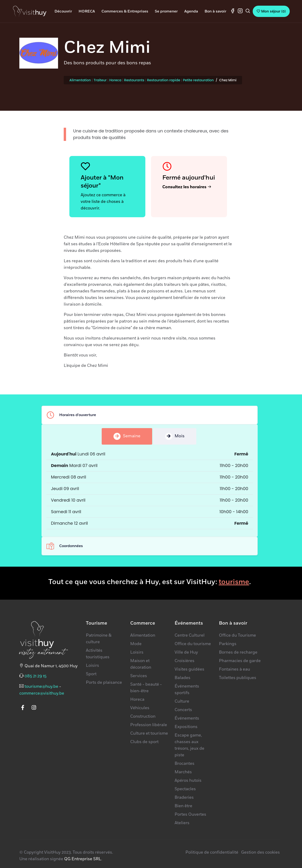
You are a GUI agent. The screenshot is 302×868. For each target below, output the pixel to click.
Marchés (183, 772)
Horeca (115, 80)
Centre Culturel (190, 635)
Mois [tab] (175, 436)
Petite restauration (198, 80)
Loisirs (92, 666)
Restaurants (134, 80)
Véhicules (140, 708)
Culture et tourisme (149, 733)
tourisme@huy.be (41, 687)
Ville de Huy (186, 652)
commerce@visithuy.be (42, 693)
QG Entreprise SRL (83, 859)
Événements (187, 718)
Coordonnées (65, 546)
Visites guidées (189, 669)
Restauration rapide (164, 80)
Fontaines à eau (235, 669)
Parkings (228, 644)
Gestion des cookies (260, 852)
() (271, 11)
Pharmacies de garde (240, 661)
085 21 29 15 (36, 676)
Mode (136, 644)
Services (139, 676)
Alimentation (80, 80)
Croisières (185, 661)
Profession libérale (149, 725)
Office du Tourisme (237, 635)
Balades (182, 678)
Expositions (186, 727)
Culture (182, 701)
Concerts (183, 710)
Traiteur (100, 80)
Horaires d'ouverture (71, 415)
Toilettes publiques (238, 678)
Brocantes (185, 764)
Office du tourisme (193, 644)
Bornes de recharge (238, 652)
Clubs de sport (144, 742)
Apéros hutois (188, 781)
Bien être (183, 806)
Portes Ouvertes (190, 815)
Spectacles (185, 789)
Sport (91, 674)
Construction (143, 717)
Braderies (184, 798)
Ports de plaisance (104, 683)
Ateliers (182, 823)
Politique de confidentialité (212, 852)
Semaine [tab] (127, 436)
